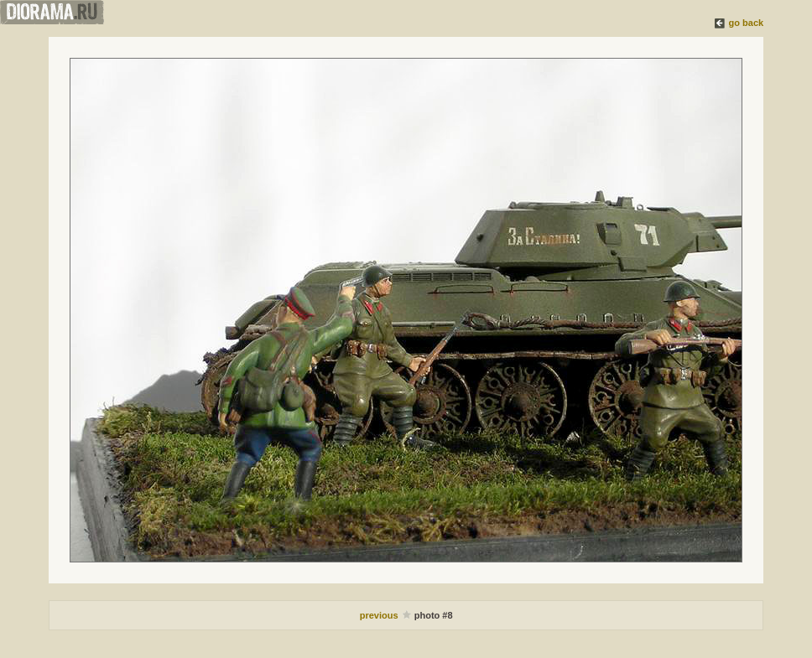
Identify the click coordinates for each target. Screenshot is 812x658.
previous (380, 615)
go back (747, 23)
